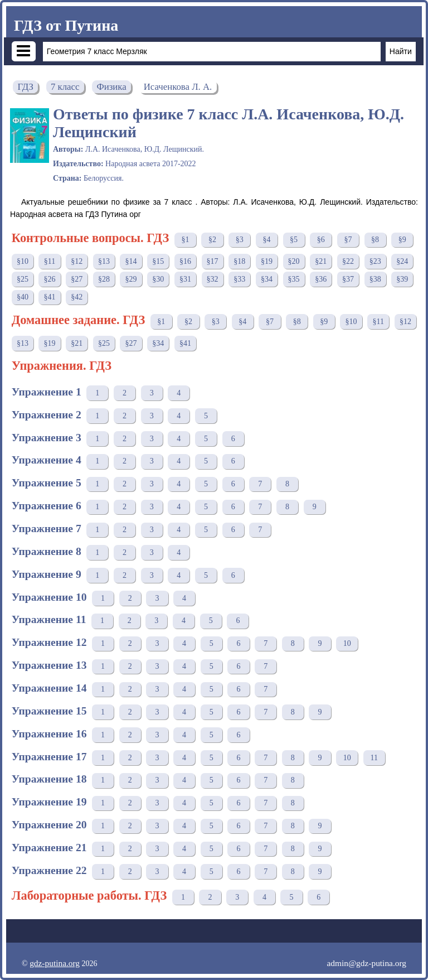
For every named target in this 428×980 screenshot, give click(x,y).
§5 (294, 240)
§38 (375, 279)
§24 (402, 261)
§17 (213, 261)
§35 (294, 279)
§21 (321, 261)
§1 (185, 240)
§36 (321, 279)
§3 (240, 240)
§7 (348, 240)
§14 (131, 261)
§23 (375, 261)
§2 (212, 240)
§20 (294, 261)
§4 (266, 240)
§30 (158, 279)
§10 (23, 261)
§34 (267, 279)
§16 (185, 261)
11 (374, 758)
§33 (239, 279)
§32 (213, 279)
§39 (402, 279)
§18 (239, 261)
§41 (50, 297)
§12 (77, 261)
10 (347, 643)
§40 (23, 297)
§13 (104, 261)
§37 (348, 279)
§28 (104, 279)
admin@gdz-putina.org (366, 963)
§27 (77, 279)
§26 (50, 279)
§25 (23, 279)
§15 (158, 261)
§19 (267, 261)
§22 (348, 261)
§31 (185, 279)
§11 (50, 261)
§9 (402, 240)
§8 (375, 240)
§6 (321, 240)
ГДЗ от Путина (66, 25)
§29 (131, 279)
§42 (77, 297)
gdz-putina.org (55, 963)
